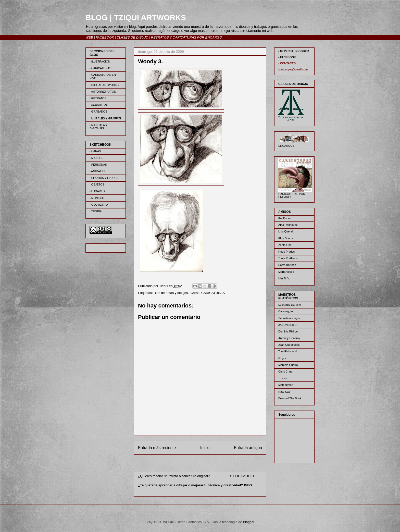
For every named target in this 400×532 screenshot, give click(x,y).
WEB (89, 37)
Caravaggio (285, 311)
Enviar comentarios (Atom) (210, 464)
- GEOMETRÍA (99, 205)
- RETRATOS (98, 98)
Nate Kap (284, 392)
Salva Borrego (287, 265)
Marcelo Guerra (288, 365)
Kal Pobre (284, 218)
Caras (195, 293)
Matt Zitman (286, 385)
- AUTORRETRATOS (103, 92)
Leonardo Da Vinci (290, 305)
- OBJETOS (97, 184)
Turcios (283, 378)
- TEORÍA (96, 211)
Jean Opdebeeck (289, 345)
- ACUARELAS (99, 105)
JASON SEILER (288, 325)
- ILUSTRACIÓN (100, 61)
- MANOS (96, 158)
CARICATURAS (213, 293)
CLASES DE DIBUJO (132, 37)
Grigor (282, 358)
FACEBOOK (105, 37)
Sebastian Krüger (289, 318)
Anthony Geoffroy (289, 338)
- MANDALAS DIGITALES (98, 127)
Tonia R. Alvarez (288, 258)
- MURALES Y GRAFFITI (105, 118)
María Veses (286, 272)
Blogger (248, 522)
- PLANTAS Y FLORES (104, 178)
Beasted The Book (290, 398)
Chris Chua (285, 372)
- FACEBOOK (287, 57)
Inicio (205, 448)
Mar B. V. (284, 278)
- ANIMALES (97, 171)
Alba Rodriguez (288, 225)
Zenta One (285, 245)
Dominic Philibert (289, 331)
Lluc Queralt (286, 231)
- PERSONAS (98, 165)
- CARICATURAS (100, 68)
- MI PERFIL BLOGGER (294, 51)
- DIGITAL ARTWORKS (104, 85)
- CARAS (95, 151)
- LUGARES (97, 191)
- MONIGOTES (99, 198)
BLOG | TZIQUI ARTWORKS (136, 17)
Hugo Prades (286, 252)
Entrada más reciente (157, 448)
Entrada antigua (248, 448)
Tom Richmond (288, 351)
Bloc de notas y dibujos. (171, 293)
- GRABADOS (98, 112)
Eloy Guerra (286, 238)
